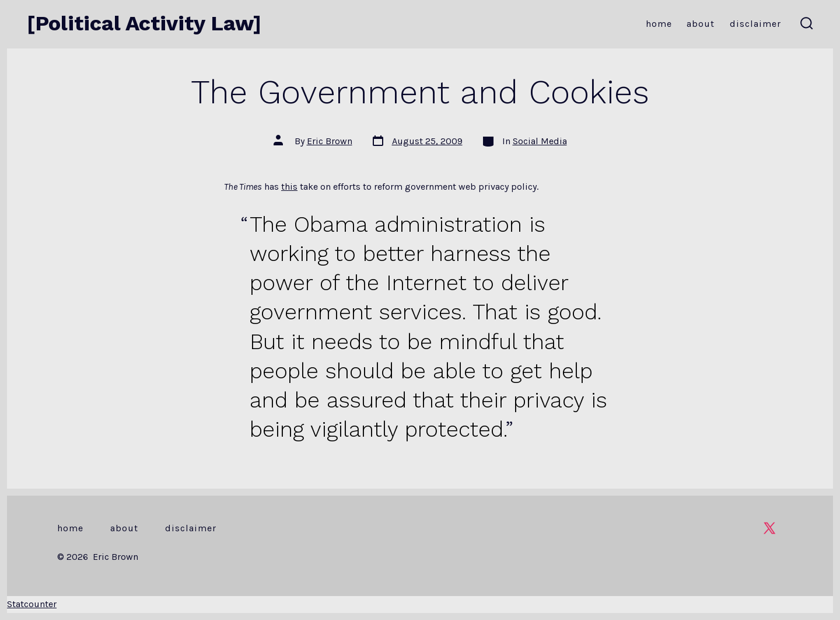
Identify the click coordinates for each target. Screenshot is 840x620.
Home (659, 24)
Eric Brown (330, 141)
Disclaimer (755, 24)
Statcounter (32, 604)
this (289, 187)
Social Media (540, 141)
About (701, 24)
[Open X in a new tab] (769, 528)
